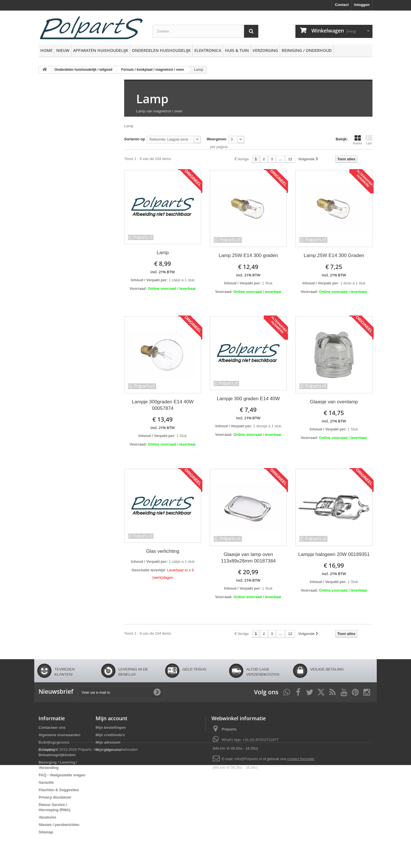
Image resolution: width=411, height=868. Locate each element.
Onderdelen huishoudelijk (161, 50)
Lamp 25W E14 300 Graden (334, 255)
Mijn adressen (108, 742)
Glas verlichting (163, 551)
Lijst (369, 140)
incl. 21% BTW (163, 272)
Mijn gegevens (108, 750)
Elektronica (208, 50)
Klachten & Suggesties (59, 790)
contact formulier (301, 759)
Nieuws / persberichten (59, 825)
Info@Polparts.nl (249, 759)
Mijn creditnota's (110, 735)
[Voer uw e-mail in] (121, 692)
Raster (358, 140)
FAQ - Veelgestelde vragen (62, 775)
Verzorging (265, 50)
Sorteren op (135, 139)
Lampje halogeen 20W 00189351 (334, 554)
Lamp (152, 99)
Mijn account (111, 718)
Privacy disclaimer (55, 797)
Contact (342, 5)
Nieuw (63, 50)
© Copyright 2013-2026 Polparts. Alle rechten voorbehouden (88, 852)
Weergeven (216, 139)
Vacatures (47, 817)
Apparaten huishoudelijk (101, 50)
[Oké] (157, 692)
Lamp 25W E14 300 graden (248, 255)
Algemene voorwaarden (60, 735)
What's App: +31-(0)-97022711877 (250, 740)
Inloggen (362, 5)
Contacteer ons (52, 728)
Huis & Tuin (237, 50)
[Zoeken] (251, 31)
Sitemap (46, 832)
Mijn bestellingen (111, 728)
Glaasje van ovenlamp (334, 402)
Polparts (229, 729)
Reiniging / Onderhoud (307, 50)
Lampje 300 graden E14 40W (248, 399)
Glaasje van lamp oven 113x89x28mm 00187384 (248, 558)
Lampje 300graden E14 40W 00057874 (163, 405)
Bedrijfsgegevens (54, 742)
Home (46, 50)
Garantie (46, 782)
